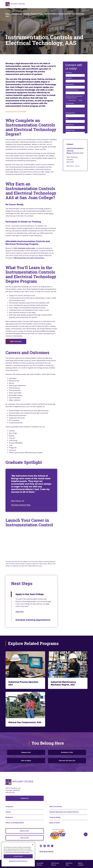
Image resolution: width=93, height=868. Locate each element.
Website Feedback (81, 864)
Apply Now (20, 612)
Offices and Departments (15, 823)
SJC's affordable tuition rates (24, 248)
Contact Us (25, 798)
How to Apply (26, 761)
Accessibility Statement (40, 864)
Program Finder (37, 14)
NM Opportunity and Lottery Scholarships (29, 258)
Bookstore (9, 817)
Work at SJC (25, 831)
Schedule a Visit (67, 752)
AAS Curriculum (16, 341)
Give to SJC (25, 838)
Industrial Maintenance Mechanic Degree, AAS (63, 683)
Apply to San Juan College (30, 594)
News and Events (56, 807)
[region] (18, 854)
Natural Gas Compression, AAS (25, 722)
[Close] (33, 845)
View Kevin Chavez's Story (21, 505)
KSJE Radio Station (47, 851)
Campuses (9, 807)
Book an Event (55, 823)
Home (8, 14)
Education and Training (21, 14)
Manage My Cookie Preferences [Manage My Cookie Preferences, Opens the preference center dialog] (18, 861)
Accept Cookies (18, 856)
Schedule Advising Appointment (33, 620)
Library (8, 812)
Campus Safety (55, 817)
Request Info (26, 752)
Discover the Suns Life (67, 761)
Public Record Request (55, 864)
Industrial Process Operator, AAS (24, 683)
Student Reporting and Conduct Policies (64, 812)
